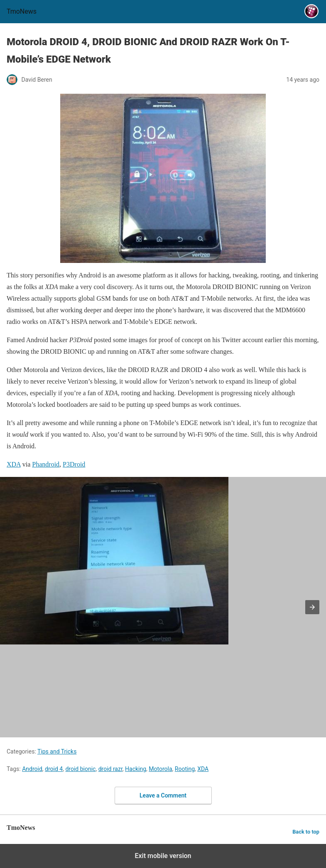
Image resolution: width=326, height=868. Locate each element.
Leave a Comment (163, 795)
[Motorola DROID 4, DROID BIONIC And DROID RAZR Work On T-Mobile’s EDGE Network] (163, 178)
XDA (203, 769)
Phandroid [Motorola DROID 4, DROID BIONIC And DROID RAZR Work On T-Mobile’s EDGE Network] (46, 464)
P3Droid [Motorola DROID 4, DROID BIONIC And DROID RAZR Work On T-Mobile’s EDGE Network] (74, 464)
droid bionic (80, 769)
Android (32, 769)
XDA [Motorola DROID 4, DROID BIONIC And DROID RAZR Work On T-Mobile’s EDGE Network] (14, 464)
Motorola (160, 769)
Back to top (306, 832)
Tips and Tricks (57, 751)
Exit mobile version (163, 856)
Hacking (136, 769)
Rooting (185, 769)
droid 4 (54, 769)
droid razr (110, 769)
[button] (312, 607)
